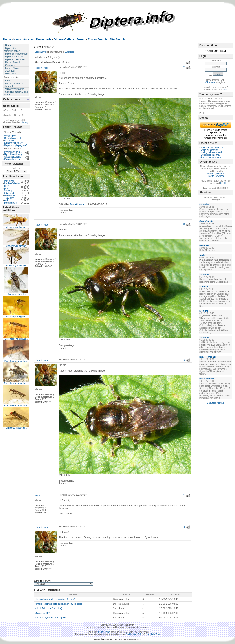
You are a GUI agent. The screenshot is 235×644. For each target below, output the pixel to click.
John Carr (205, 204)
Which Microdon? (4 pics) (48, 608)
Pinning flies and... (13, 159)
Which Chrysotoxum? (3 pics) (51, 618)
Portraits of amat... (13, 152)
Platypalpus (10, 136)
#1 (184, 67)
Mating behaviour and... (212, 152)
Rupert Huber (42, 68)
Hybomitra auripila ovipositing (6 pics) (55, 599)
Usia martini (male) (16, 294)
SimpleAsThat (153, 634)
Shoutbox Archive (216, 403)
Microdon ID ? (42, 613)
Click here (210, 82)
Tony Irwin (9, 198)
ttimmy (25, 122)
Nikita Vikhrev (207, 379)
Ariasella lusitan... (13, 157)
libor (6, 186)
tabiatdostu (10, 193)
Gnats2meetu (206, 221)
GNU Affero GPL (134, 634)
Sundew (204, 287)
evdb (7, 200)
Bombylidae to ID (13, 138)
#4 (184, 495)
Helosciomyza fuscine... (16, 227)
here (225, 90)
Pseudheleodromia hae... (16, 361)
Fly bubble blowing (14, 154)
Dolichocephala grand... (16, 317)
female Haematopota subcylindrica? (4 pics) (58, 604)
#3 (184, 360)
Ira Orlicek (9, 181)
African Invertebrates (211, 157)
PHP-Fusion (104, 632)
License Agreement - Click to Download (216, 175)
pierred (8, 188)
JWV (37, 495)
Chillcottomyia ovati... (16, 428)
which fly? (9, 141)
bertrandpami (11, 203)
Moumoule (10, 196)
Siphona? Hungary (14, 143)
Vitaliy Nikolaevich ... (211, 150)
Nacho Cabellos (12, 183)
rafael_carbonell (208, 357)
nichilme (204, 311)
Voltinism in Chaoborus (212, 148)
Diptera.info (40, 52)
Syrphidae (69, 52)
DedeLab (204, 246)
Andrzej (8, 191)
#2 (184, 224)
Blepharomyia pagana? (16, 145)
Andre (203, 255)
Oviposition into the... (211, 155)
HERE (223, 183)
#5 (184, 527)
